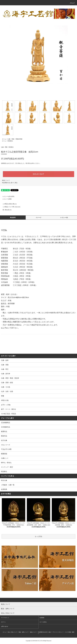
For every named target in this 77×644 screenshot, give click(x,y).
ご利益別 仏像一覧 (8, 485)
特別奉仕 (10, 141)
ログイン (3, 622)
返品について (6, 180)
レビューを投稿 (6, 199)
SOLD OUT (38, 174)
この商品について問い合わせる (10, 207)
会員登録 (42, 618)
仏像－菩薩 (11, 139)
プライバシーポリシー (58, 632)
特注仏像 (4, 480)
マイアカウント (5, 618)
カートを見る (43, 622)
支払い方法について (12, 632)
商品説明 (13, 218)
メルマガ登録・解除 (69, 632)
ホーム (4, 139)
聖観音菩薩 (19, 139)
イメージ (39, 218)
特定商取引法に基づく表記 (10, 183)
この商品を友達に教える (8, 204)
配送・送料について (24, 632)
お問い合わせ (5, 626)
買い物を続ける (6, 210)
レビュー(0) (64, 218)
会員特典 (4, 489)
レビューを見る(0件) (7, 196)
